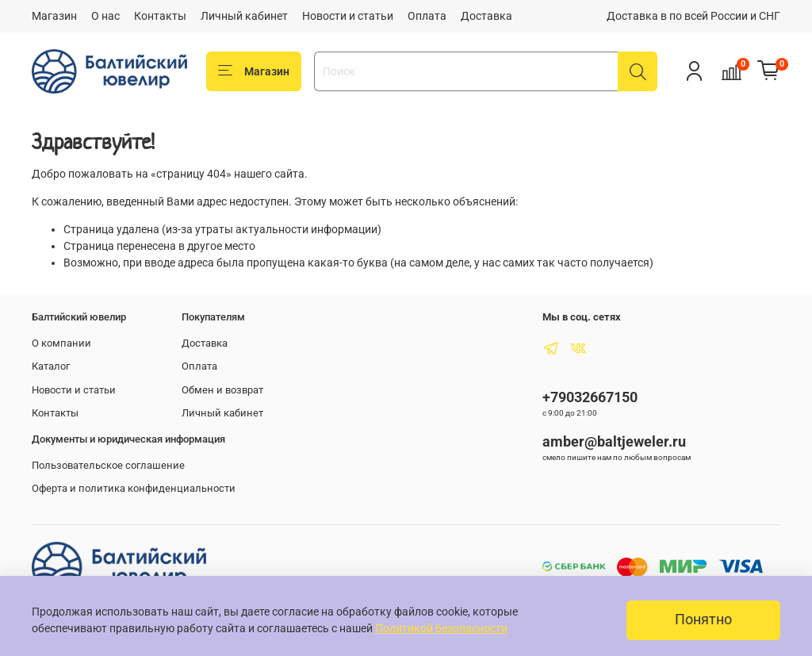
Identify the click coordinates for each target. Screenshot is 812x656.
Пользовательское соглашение (108, 465)
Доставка (486, 16)
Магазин (54, 16)
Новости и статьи (348, 16)
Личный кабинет (244, 16)
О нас (105, 16)
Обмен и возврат (222, 390)
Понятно (703, 620)
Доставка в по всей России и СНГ (693, 16)
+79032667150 (590, 397)
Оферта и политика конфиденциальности (134, 488)
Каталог (51, 366)
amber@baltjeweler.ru (614, 441)
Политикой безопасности (441, 628)
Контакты (160, 16)
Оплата (427, 16)
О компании (61, 343)
